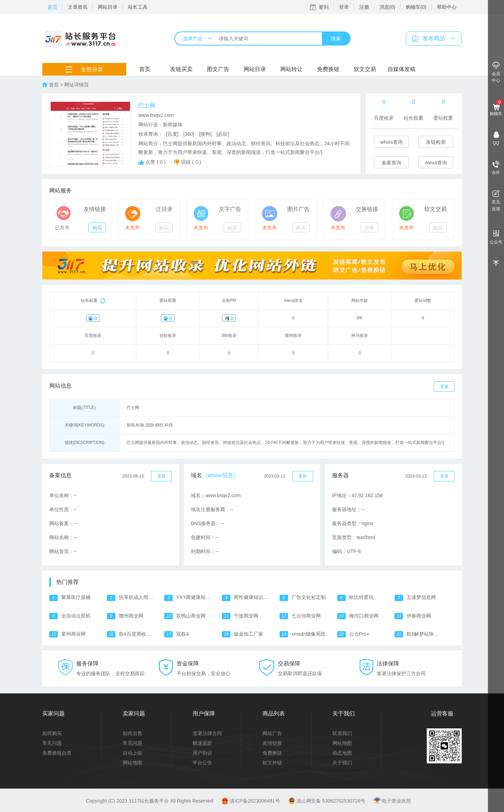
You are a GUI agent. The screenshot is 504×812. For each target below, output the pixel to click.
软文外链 (272, 763)
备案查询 (391, 163)
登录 (344, 7)
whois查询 (391, 142)
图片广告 (298, 209)
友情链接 (95, 209)
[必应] (223, 134)
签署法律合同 (207, 733)
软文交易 (365, 69)
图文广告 (218, 69)
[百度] (172, 134)
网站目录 (108, 7)
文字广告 (230, 209)
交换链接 (367, 209)
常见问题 (52, 743)
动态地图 (342, 753)
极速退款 (202, 743)
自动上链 (132, 753)
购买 (97, 228)
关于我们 (342, 763)
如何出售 (132, 733)
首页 (52, 7)
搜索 (336, 38)
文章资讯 (78, 7)
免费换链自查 (57, 753)
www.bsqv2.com (156, 115)
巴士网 (147, 105)
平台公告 (202, 763)
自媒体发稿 (402, 69)
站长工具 (138, 7)
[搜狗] (206, 134)
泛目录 (164, 209)
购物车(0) (416, 7)
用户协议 (202, 753)
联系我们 (342, 733)
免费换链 (328, 69)
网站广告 (272, 733)
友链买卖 (181, 69)
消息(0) (387, 7)
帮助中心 (447, 7)
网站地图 (132, 763)
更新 (444, 387)
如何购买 (52, 733)
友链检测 (436, 142)
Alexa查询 (436, 163)
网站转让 (291, 69)
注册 (364, 7)
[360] (189, 134)
